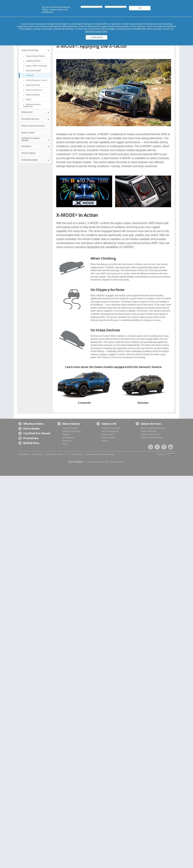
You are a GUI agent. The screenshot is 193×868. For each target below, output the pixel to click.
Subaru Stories (109, 438)
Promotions (26, 146)
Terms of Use (62, 454)
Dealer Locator (28, 133)
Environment (68, 438)
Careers (66, 434)
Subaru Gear (108, 434)
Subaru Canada (70, 428)
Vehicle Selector (28, 153)
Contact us (67, 441)
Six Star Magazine (110, 431)
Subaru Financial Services (33, 126)
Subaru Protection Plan (152, 438)
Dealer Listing (37, 454)
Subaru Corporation (72, 431)
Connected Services (30, 119)
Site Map (50, 454)
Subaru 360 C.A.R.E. (151, 434)
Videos (105, 441)
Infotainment (27, 112)
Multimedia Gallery (30, 160)
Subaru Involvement (111, 428)
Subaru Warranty (149, 431)
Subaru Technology (30, 50)
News (65, 444)
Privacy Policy (77, 454)
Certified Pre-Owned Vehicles (30, 139)
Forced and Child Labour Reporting (100, 454)
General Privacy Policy (96, 31)
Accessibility (23, 454)
